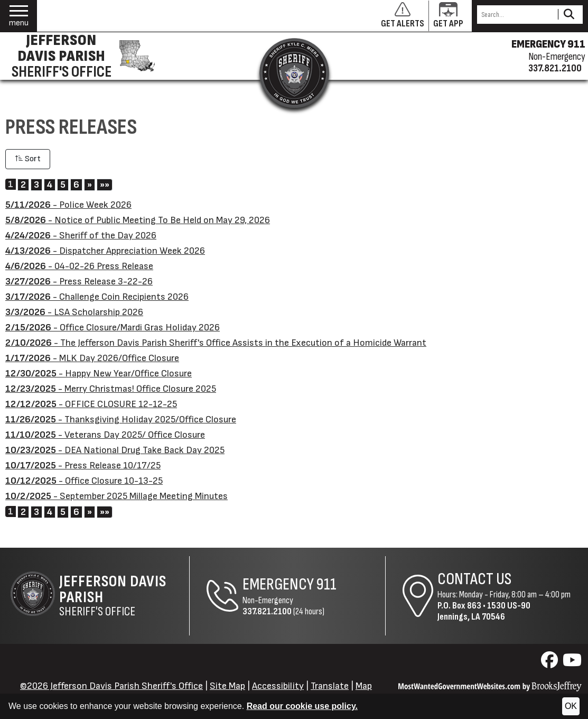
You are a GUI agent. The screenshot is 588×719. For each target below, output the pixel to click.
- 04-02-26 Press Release (79, 266)
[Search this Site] (516, 15)
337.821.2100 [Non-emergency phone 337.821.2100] (555, 68)
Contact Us (474, 579)
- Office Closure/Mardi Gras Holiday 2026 (113, 328)
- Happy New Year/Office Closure (99, 374)
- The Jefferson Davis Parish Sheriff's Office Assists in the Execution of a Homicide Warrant (216, 343)
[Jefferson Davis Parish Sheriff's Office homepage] (81, 56)
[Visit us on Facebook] (551, 663)
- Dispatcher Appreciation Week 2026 (105, 251)
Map (364, 686)
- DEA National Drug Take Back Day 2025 (115, 450)
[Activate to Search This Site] (569, 15)
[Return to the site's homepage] (294, 73)
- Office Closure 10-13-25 (84, 481)
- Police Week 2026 (68, 205)
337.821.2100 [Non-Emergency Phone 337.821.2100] (267, 611)
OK (571, 706)
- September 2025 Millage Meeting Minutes (116, 496)
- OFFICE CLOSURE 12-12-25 (91, 404)
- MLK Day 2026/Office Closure (92, 358)
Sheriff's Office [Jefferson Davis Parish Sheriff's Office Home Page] (124, 596)
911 (326, 584)
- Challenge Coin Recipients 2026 (97, 297)
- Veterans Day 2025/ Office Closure (105, 435)
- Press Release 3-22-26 (79, 282)
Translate (330, 686)
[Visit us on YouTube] (572, 663)
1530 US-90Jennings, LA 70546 (484, 611)
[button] (19, 16)
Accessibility (278, 686)
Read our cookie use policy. (302, 706)
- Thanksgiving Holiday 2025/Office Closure (121, 420)
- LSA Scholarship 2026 (74, 312)
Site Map (227, 686)
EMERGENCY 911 (548, 44)
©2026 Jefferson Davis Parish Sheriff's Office (111, 686)
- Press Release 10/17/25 (83, 465)
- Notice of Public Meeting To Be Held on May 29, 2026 (138, 220)
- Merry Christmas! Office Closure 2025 (111, 389)
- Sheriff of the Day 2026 (81, 236)
